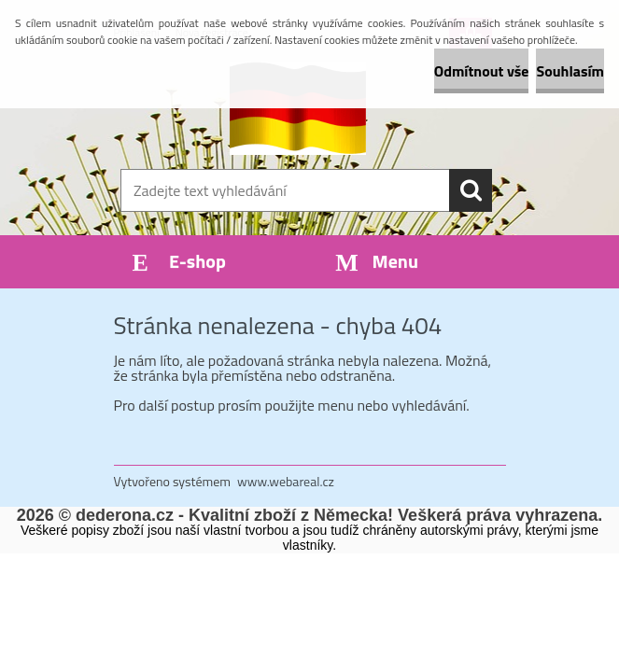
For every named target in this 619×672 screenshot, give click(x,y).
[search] (471, 190)
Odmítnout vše (482, 71)
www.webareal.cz (286, 481)
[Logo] (298, 108)
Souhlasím (570, 71)
